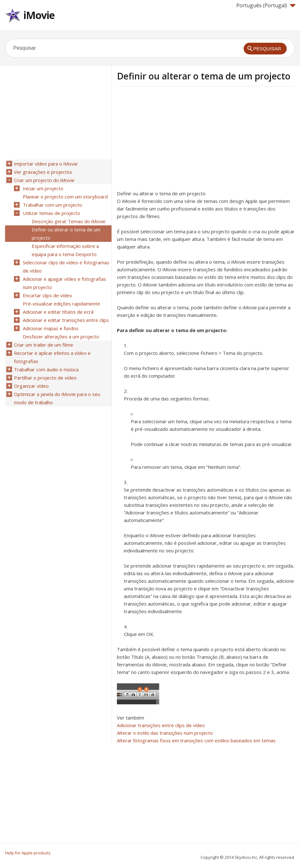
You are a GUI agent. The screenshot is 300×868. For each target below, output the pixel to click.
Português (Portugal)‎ (266, 5)
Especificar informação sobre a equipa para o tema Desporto (65, 250)
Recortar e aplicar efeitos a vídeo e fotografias (52, 357)
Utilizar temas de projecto (51, 213)
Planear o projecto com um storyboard (65, 197)
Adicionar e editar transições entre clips (66, 320)
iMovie (39, 15)
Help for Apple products (28, 853)
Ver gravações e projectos (43, 172)
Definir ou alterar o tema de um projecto (66, 234)
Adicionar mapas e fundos (51, 328)
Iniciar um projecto (43, 188)
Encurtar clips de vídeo (48, 295)
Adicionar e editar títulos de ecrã (58, 312)
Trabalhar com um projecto (52, 205)
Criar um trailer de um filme (44, 345)
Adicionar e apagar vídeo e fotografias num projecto (64, 283)
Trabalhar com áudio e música (46, 369)
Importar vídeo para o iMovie (46, 164)
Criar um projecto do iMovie (44, 180)
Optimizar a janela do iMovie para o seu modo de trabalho (57, 398)
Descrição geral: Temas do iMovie (69, 221)
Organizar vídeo (31, 386)
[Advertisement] (170, 140)
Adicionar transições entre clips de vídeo (161, 725)
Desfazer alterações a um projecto (61, 337)
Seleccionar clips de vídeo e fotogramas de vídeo (66, 267)
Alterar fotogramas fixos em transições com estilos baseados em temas (196, 740)
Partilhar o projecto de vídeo (45, 378)
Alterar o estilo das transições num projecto (165, 733)
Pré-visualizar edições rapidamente (61, 304)
